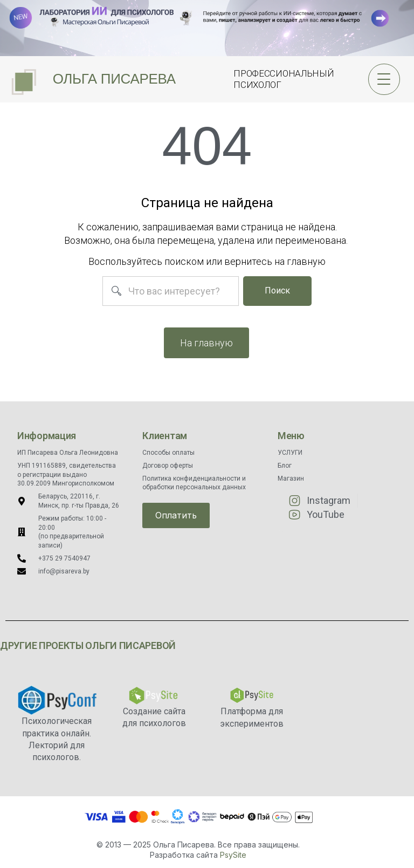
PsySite (233, 855)
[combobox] (171, 291)
